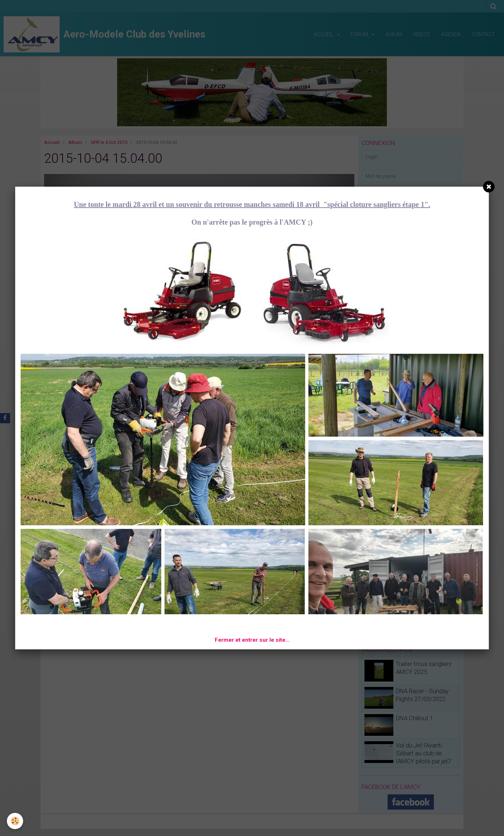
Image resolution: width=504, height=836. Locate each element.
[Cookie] (15, 821)
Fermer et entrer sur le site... (252, 640)
